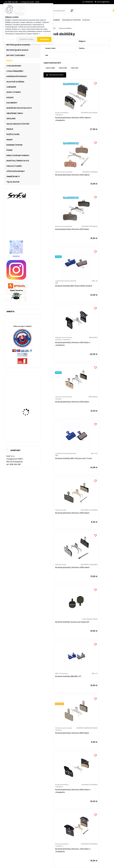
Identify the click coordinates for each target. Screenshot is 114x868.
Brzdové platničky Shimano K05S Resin (91, 243)
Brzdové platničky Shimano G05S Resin (91, 303)
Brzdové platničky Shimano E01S (93, 546)
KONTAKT (86, 20)
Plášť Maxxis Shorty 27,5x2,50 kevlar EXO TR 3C (28, 390)
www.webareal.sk (66, 866)
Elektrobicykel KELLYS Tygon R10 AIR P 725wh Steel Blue (28, 433)
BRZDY (53, 28)
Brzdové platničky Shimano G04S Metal (58, 547)
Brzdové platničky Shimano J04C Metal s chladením (58, 733)
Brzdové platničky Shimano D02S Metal (91, 121)
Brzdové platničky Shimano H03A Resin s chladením (91, 670)
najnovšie (74, 68)
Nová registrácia (103, 2)
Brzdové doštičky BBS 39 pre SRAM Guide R (91, 182)
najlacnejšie (50, 68)
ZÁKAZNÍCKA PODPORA (71, 20)
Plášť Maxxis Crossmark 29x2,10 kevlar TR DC (28, 414)
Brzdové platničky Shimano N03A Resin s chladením (58, 485)
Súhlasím (44, 39)
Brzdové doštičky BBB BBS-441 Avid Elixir (59, 790)
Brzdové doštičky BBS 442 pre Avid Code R (92, 732)
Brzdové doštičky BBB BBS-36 (59, 605)
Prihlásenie (89, 2)
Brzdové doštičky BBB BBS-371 (59, 422)
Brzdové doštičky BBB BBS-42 (92, 790)
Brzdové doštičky (65, 28)
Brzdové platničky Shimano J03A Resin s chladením (91, 485)
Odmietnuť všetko (26, 39)
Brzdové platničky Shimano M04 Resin (93, 606)
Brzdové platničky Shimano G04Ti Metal (58, 672)
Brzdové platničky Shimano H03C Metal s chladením (58, 121)
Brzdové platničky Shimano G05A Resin (58, 363)
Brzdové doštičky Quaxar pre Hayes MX (91, 362)
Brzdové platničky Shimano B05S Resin (91, 424)
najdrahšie (63, 68)
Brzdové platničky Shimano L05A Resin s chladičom (58, 244)
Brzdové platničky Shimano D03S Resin (58, 183)
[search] (72, 11)
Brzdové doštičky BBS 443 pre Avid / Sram (59, 303)
